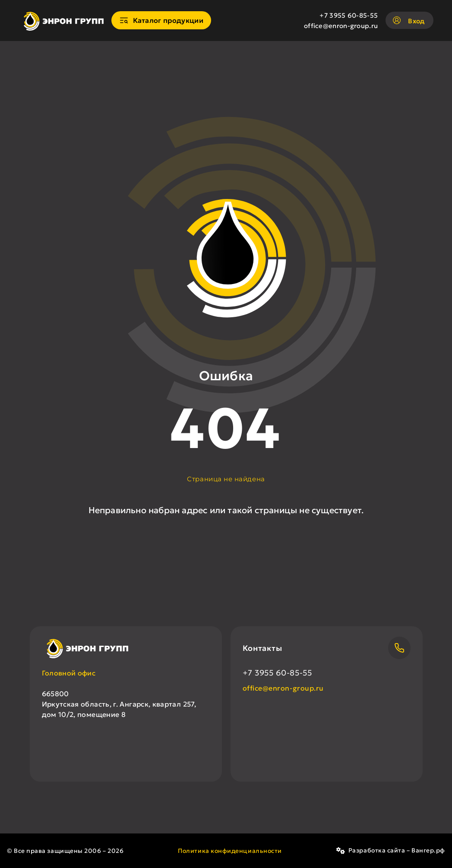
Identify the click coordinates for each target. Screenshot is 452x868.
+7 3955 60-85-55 (349, 15)
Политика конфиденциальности (230, 851)
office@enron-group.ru (341, 26)
